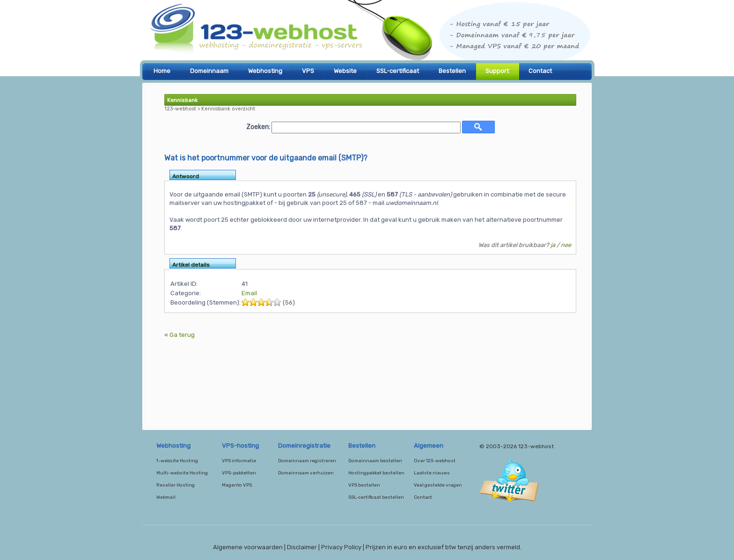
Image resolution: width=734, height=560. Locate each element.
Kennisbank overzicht (228, 109)
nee (566, 245)
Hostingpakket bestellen (376, 473)
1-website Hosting (177, 461)
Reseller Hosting (176, 485)
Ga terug (182, 335)
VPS (308, 71)
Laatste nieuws (432, 473)
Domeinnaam (209, 71)
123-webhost (367, 33)
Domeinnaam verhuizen (306, 473)
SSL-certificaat (398, 71)
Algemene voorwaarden (248, 547)
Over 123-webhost (435, 461)
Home (162, 71)
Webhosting (265, 71)
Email (249, 293)
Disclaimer (302, 547)
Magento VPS (237, 485)
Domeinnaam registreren (307, 461)
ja (553, 245)
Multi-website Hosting (182, 473)
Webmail (166, 497)
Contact (540, 71)
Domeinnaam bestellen (375, 461)
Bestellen (452, 71)
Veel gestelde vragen (438, 485)
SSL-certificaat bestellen (376, 497)
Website (345, 71)
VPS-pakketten (239, 473)
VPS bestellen (364, 485)
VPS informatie (239, 461)
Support (497, 71)
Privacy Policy (341, 547)
